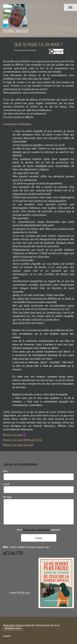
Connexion (7, 636)
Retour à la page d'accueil (18, 445)
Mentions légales (9, 625)
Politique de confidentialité (36, 530)
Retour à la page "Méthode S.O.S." (23, 440)
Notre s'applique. (39, 530)
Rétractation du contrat (13, 628)
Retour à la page (15, 435)
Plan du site (55, 625)
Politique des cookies (43, 625)
